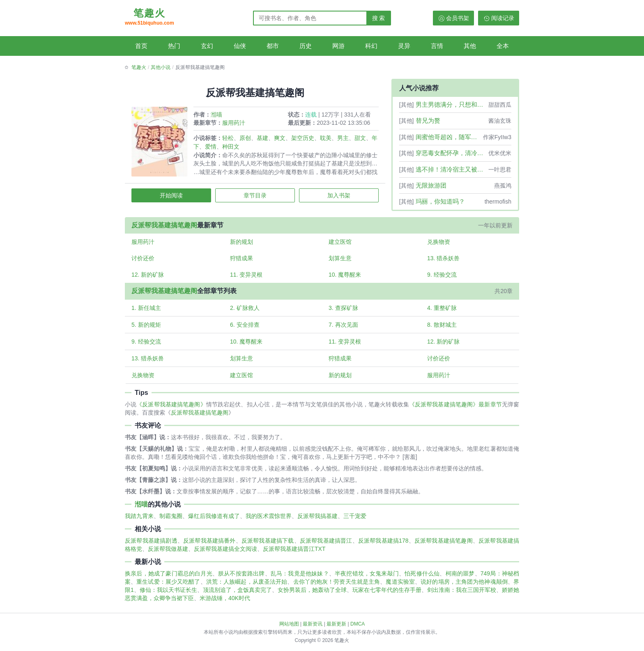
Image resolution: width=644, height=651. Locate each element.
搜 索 (379, 18)
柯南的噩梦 (460, 578)
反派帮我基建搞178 (383, 545)
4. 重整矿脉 (442, 311)
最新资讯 (313, 624)
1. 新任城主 (147, 311)
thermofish (498, 202)
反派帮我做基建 (168, 553)
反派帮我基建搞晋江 (326, 545)
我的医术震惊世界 (269, 520)
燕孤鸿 (503, 186)
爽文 (281, 139)
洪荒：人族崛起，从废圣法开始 (247, 586)
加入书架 (338, 197)
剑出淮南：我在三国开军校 (462, 594)
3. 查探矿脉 (343, 311)
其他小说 (161, 67)
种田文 (238, 148)
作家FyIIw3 (497, 137)
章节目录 (255, 197)
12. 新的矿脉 (149, 277)
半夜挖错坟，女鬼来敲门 (367, 578)
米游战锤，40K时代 (225, 602)
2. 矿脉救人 (246, 311)
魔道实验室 (400, 586)
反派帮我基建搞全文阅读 (225, 553)
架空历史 (304, 139)
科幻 (371, 46)
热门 (174, 46)
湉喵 (218, 116)
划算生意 (340, 260)
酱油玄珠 (500, 121)
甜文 (361, 139)
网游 (338, 46)
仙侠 (240, 46)
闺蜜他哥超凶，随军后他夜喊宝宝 (448, 137)
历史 (306, 46)
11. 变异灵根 (247, 277)
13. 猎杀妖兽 (443, 260)
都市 (273, 46)
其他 (470, 46)
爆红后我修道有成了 (214, 520)
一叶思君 (500, 170)
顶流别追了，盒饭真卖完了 (237, 594)
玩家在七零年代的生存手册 (387, 594)
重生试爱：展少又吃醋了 (168, 586)
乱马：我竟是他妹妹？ (300, 578)
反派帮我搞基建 (317, 520)
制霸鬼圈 (171, 520)
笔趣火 (149, 18)
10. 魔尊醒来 (345, 277)
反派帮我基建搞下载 (268, 545)
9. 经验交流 (442, 277)
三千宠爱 (355, 520)
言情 (437, 46)
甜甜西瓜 (500, 105)
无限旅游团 (431, 185)
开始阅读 (172, 197)
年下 (200, 148)
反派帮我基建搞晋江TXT (294, 553)
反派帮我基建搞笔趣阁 (166, 226)
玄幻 (207, 46)
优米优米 (500, 153)
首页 (141, 46)
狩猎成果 (242, 260)
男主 (344, 139)
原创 (246, 139)
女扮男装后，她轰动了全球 (312, 594)
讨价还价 (144, 260)
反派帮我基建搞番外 (209, 545)
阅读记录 (503, 18)
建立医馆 (340, 243)
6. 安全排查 (246, 328)
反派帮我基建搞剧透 (151, 545)
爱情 (218, 148)
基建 (264, 139)
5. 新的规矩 (147, 328)
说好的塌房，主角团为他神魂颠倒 (464, 586)
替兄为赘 (428, 120)
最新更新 (336, 624)
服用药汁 (235, 124)
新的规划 (242, 243)
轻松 (229, 139)
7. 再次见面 (343, 328)
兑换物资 (438, 243)
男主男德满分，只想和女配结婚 (451, 104)
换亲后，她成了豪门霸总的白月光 (169, 578)
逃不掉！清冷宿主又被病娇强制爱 (451, 169)
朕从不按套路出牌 (241, 578)
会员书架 (458, 18)
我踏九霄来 (139, 520)
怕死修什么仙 (422, 578)
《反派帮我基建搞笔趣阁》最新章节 (455, 408)
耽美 (327, 139)
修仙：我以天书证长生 (168, 594)
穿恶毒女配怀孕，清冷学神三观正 (451, 153)
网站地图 (289, 624)
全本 (503, 46)
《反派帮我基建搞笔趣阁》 (171, 408)
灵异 (404, 46)
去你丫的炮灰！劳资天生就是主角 (337, 586)
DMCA (358, 624)
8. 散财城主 (442, 328)
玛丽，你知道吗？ (440, 201)
